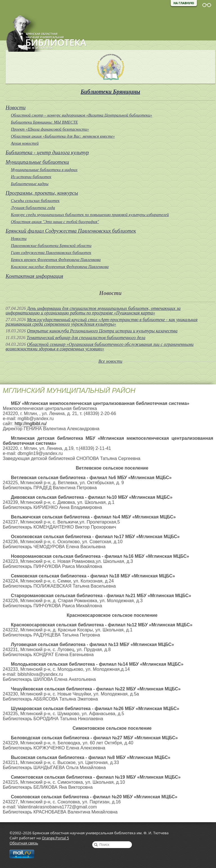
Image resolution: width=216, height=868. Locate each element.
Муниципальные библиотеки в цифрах (44, 170)
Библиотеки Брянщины (111, 92)
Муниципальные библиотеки (37, 162)
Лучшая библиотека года (33, 208)
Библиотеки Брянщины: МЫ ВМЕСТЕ (45, 122)
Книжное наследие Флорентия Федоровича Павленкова (60, 267)
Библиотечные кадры (30, 184)
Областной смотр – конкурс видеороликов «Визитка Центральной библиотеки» (82, 115)
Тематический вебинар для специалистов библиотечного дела (86, 338)
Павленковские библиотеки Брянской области (51, 246)
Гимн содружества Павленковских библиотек (51, 253)
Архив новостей (25, 143)
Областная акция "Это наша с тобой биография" (55, 222)
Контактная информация (34, 276)
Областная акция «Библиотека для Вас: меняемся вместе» (63, 136)
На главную (184, 3)
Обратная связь (24, 843)
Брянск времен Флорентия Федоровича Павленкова (56, 260)
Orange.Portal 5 (56, 838)
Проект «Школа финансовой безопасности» (50, 129)
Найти (96, 845)
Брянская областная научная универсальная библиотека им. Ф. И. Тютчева (43, 31)
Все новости (110, 361)
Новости (16, 107)
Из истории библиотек (31, 177)
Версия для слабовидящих (207, 5)
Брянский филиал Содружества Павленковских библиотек (71, 231)
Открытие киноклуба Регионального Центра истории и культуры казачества (102, 331)
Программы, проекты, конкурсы (42, 193)
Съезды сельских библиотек (35, 201)
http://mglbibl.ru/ (31, 424)
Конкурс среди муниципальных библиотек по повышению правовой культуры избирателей (90, 215)
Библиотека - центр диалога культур (47, 152)
